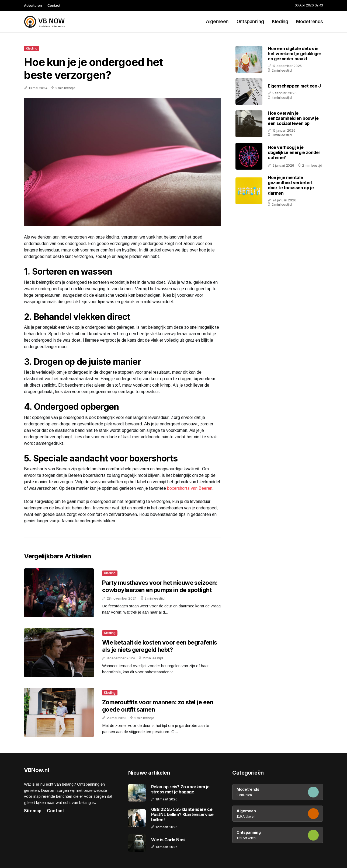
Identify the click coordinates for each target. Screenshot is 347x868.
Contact (54, 5)
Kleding (280, 22)
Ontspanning (250, 22)
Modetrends (310, 22)
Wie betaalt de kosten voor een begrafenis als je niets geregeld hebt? (159, 646)
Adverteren (33, 5)
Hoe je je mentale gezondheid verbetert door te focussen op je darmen (291, 185)
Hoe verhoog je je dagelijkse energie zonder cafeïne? (294, 152)
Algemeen (217, 22)
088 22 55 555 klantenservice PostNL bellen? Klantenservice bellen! (182, 815)
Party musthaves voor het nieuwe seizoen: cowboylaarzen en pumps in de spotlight (160, 586)
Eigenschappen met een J (294, 86)
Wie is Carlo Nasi (168, 840)
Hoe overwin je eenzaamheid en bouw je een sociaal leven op (293, 118)
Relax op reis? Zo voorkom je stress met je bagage (180, 789)
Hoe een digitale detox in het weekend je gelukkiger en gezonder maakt (295, 54)
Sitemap (33, 811)
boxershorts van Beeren (190, 488)
